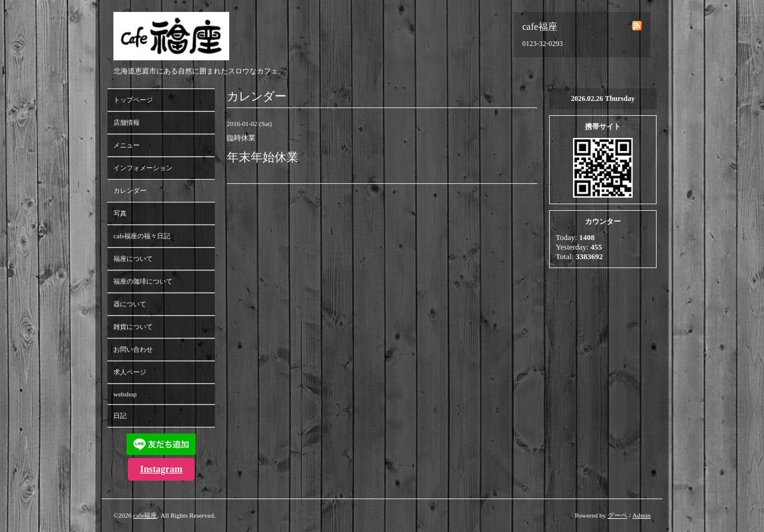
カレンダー (130, 190)
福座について (133, 259)
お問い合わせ (133, 349)
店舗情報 (127, 122)
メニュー (127, 145)
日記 (120, 416)
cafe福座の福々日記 (142, 236)
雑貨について (133, 327)
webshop (125, 394)
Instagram (161, 469)
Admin (641, 515)
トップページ (133, 100)
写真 (120, 213)
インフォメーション (143, 168)
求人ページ (130, 372)
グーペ (617, 515)
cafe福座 (145, 515)
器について (130, 304)
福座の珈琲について (143, 281)
